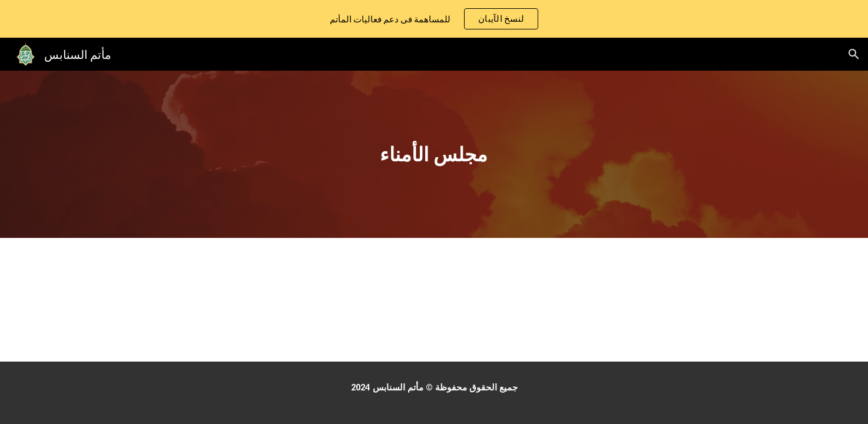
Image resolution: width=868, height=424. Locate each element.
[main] (434, 155)
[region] (434, 19)
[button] (854, 54)
